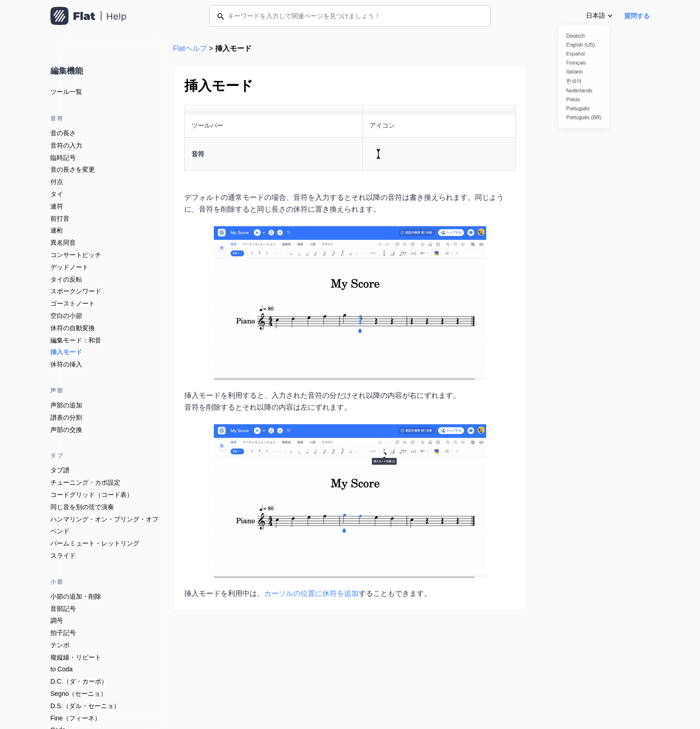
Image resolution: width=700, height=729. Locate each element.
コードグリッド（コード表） (92, 495)
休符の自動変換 (73, 328)
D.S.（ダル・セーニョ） (85, 706)
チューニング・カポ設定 (85, 482)
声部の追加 (66, 405)
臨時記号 (63, 158)
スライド (63, 555)
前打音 (60, 218)
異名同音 (63, 243)
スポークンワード (76, 291)
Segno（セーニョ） (79, 694)
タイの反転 (66, 279)
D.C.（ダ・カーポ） (79, 681)
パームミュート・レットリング (95, 543)
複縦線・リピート (76, 657)
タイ (57, 194)
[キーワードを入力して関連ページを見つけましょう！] (350, 16)
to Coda (62, 669)
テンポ (60, 645)
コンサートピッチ (76, 255)
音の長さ (63, 133)
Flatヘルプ (190, 48)
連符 (57, 206)
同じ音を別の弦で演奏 (82, 507)
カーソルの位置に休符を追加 (311, 593)
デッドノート (69, 267)
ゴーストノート (73, 303)
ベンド (60, 531)
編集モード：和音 (76, 340)
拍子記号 (63, 633)
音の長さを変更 (73, 169)
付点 (57, 182)
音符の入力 (66, 145)
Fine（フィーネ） (76, 718)
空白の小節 (66, 316)
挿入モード (66, 352)
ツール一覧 (66, 92)
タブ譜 (60, 470)
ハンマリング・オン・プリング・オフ (104, 519)
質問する (637, 16)
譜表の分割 (66, 417)
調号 (57, 620)
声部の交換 (66, 430)
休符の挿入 (66, 364)
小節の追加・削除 (76, 596)
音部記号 (63, 609)
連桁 (57, 230)
